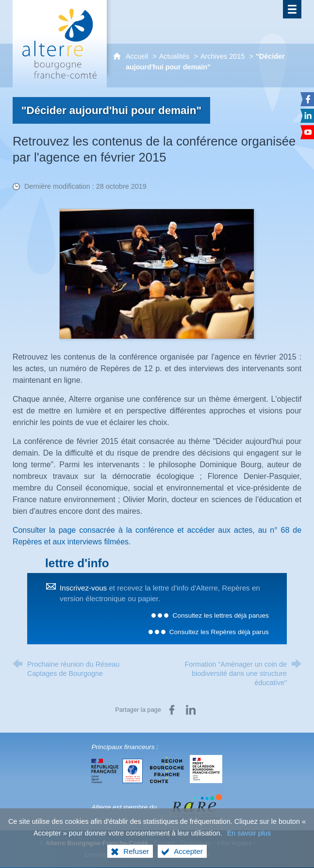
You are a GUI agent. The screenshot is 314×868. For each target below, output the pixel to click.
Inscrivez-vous (83, 588)
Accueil (138, 56)
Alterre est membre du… (127, 807)
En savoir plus (249, 842)
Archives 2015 (223, 56)
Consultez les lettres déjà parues (220, 615)
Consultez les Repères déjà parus (219, 632)
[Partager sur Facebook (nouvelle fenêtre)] (172, 710)
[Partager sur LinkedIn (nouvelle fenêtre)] (191, 710)
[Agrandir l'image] (157, 273)
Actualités (174, 56)
